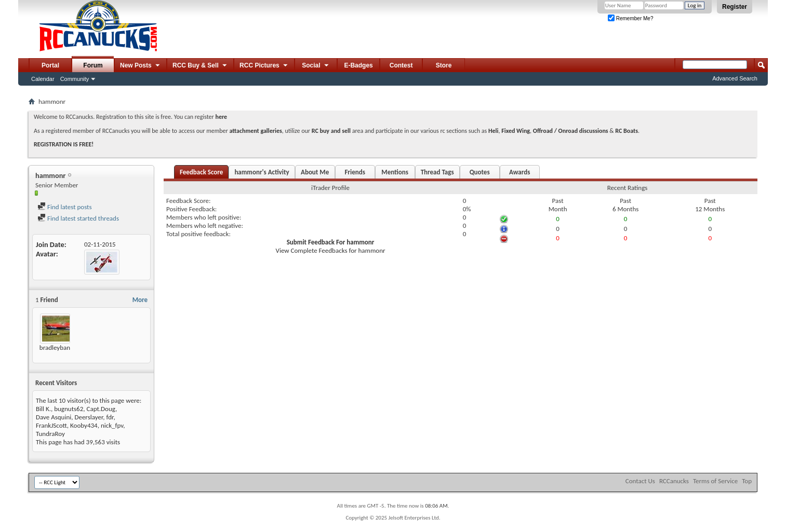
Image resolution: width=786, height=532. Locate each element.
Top (747, 481)
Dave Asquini (54, 417)
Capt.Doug (101, 409)
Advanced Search (735, 78)
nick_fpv (112, 425)
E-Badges (358, 65)
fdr (110, 417)
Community (75, 79)
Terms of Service (715, 481)
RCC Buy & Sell (200, 66)
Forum (93, 65)
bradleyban (55, 347)
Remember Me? (630, 18)
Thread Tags (437, 172)
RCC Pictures (264, 66)
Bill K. (43, 409)
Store (444, 65)
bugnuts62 (69, 409)
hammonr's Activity (262, 172)
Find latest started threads (78, 218)
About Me (315, 172)
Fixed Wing (516, 131)
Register (735, 7)
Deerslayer (89, 417)
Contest (401, 65)
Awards (519, 172)
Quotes (480, 172)
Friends (355, 172)
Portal (50, 65)
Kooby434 (84, 425)
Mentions (395, 172)
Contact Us (640, 481)
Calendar (43, 79)
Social (316, 66)
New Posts (141, 66)
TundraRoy (50, 434)
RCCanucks (674, 481)
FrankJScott (51, 425)
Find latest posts (65, 207)
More (140, 300)
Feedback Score (201, 172)
